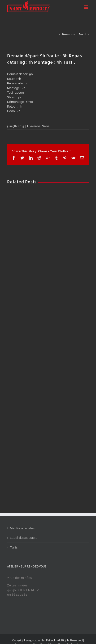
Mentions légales (22, 528)
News (46, 126)
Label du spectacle (24, 538)
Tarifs (14, 547)
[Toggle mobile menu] (86, 7)
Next (82, 34)
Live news (34, 126)
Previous (68, 34)
